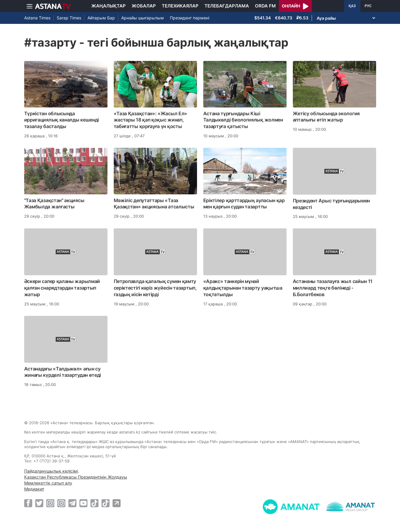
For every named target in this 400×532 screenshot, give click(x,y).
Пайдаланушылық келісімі (51, 471)
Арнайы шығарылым (143, 18)
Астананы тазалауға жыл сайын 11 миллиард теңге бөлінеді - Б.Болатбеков (333, 288)
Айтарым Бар (101, 18)
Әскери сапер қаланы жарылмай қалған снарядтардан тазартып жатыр (62, 288)
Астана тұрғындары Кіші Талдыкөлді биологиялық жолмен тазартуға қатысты (243, 120)
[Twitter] (39, 503)
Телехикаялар (180, 6)
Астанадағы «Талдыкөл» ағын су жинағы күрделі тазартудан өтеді (63, 372)
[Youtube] (83, 503)
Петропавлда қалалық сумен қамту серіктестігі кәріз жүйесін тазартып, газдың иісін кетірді (155, 288)
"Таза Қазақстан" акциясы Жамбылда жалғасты (54, 204)
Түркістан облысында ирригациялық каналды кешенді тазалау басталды (62, 120)
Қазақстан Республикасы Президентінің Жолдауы (76, 477)
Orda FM (265, 6)
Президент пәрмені (190, 18)
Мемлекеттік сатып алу (48, 483)
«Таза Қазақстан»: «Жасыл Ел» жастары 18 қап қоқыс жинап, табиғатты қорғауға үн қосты (151, 120)
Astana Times (37, 18)
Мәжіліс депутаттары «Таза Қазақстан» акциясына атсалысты (154, 204)
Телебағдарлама (227, 6)
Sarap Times (69, 18)
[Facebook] (28, 503)
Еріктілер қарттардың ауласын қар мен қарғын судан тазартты (244, 204)
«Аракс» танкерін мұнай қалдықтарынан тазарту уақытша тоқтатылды (243, 288)
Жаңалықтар (109, 6)
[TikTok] (94, 503)
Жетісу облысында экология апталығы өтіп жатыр (326, 117)
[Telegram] (72, 503)
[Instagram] (50, 503)
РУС (368, 6)
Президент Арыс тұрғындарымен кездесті (331, 204)
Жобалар (144, 6)
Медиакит (34, 489)
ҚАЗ (352, 6)
